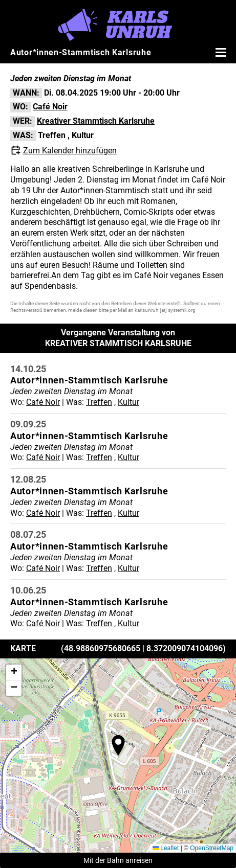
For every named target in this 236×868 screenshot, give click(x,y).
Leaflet (166, 848)
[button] (118, 745)
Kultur (83, 135)
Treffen (52, 135)
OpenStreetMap (212, 848)
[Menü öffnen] (220, 52)
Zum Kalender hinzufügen (70, 151)
